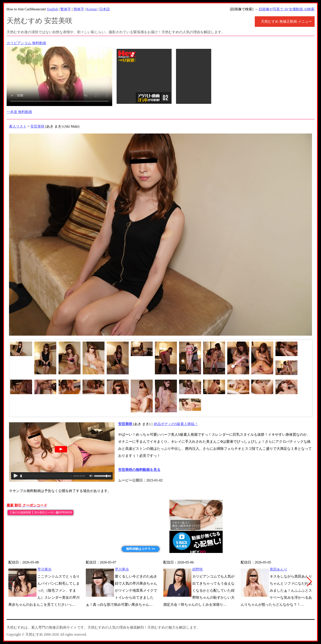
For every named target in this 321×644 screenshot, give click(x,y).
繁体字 (66, 9)
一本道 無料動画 (19, 112)
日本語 (105, 9)
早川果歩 (44, 569)
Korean (92, 9)
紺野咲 (198, 569)
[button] (309, 582)
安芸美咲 (37, 126)
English (52, 9)
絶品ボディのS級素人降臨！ (176, 424)
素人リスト (18, 126)
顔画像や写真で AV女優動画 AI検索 (287, 9)
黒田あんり (279, 569)
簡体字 (79, 9)
